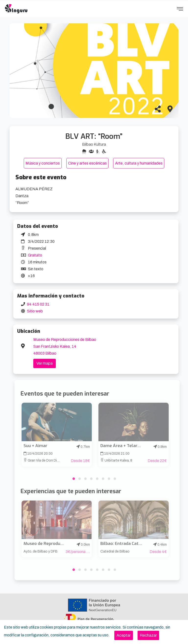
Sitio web (35, 311)
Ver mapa (45, 363)
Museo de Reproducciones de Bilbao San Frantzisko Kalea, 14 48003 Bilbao (65, 346)
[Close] (124, 635)
